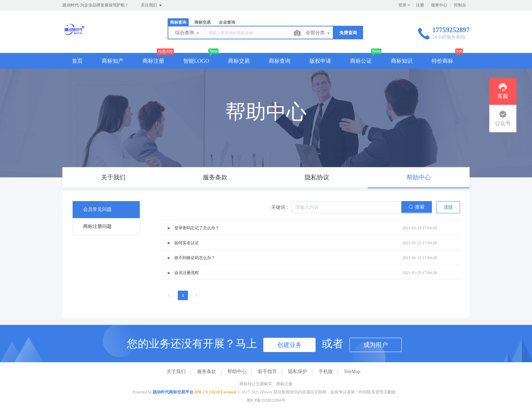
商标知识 (402, 61)
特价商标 (442, 61)
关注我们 (152, 5)
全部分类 (318, 33)
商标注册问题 (97, 226)
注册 (420, 5)
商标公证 (361, 61)
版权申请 (320, 61)
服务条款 (207, 372)
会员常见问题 (97, 209)
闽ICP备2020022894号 (266, 400)
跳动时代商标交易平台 (173, 392)
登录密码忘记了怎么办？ (197, 228)
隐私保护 (298, 372)
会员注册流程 (187, 273)
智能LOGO (196, 61)
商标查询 (178, 22)
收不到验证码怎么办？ (195, 258)
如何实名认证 (187, 243)
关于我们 (176, 372)
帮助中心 (237, 372)
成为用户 (376, 345)
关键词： (281, 207)
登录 (402, 5)
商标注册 (153, 61)
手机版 (326, 372)
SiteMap (352, 372)
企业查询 (227, 22)
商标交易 (203, 22)
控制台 (460, 5)
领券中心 (439, 5)
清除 (448, 207)
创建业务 (289, 345)
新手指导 (267, 372)
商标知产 (113, 61)
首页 (77, 61)
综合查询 (188, 33)
